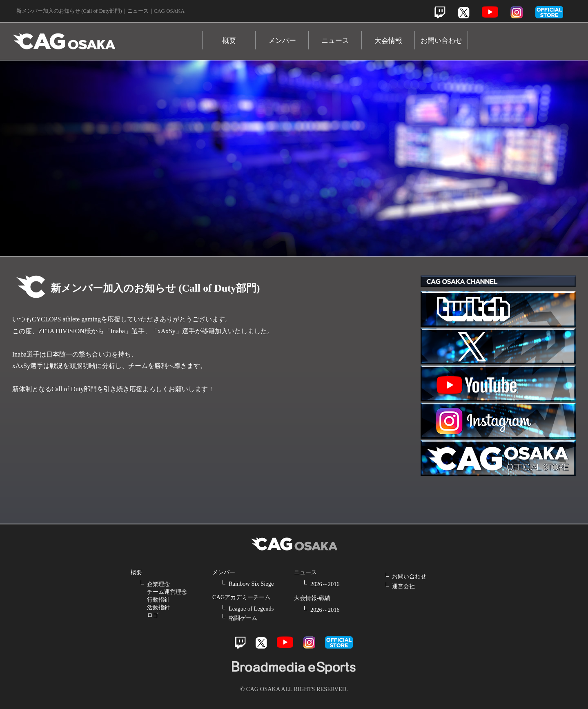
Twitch (440, 12)
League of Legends (251, 609)
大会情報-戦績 (312, 598)
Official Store (498, 458)
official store (549, 12)
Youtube (490, 12)
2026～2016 (325, 584)
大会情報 (388, 41)
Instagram (517, 12)
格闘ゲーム (243, 618)
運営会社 (403, 586)
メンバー (282, 41)
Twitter (464, 12)
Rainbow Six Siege (251, 584)
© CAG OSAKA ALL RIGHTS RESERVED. (294, 689)
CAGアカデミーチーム (241, 597)
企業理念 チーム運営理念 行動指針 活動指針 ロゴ (167, 600)
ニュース (335, 41)
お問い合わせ (441, 41)
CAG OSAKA (107, 37)
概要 (229, 41)
